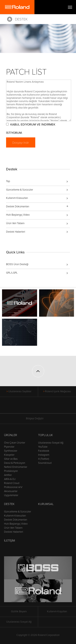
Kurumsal (46, 504)
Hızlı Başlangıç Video (18, 215)
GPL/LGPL (12, 273)
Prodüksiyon (11, 471)
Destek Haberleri (16, 232)
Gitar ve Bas (11, 459)
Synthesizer (11, 451)
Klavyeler (9, 455)
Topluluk (45, 435)
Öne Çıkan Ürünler (15, 443)
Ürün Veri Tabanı (15, 223)
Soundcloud (45, 463)
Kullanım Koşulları (57, 611)
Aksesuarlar (11, 491)
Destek (21, 19)
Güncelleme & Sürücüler (20, 190)
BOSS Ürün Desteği (17, 264)
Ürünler (11, 435)
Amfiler (8, 475)
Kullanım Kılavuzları (17, 198)
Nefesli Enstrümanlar (16, 467)
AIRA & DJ (10, 479)
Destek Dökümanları (16, 520)
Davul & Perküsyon (15, 463)
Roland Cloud (12, 483)
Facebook (44, 451)
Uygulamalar (11, 495)
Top (8, 181)
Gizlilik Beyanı (19, 611)
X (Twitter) (44, 459)
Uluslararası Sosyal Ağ (51, 443)
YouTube (43, 447)
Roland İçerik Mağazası (58, 391)
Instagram (44, 455)
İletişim (10, 541)
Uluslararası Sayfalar (20, 391)
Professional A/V (13, 487)
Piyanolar (9, 447)
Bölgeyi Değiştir (38, 419)
